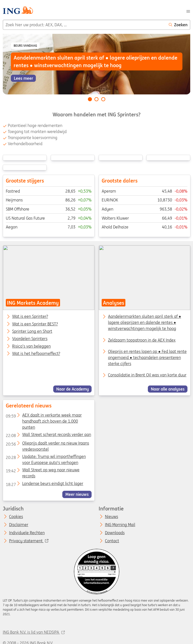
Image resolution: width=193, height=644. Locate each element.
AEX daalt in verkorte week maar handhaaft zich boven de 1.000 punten (44, 416)
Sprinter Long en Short (32, 331)
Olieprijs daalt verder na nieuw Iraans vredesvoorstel (47, 444)
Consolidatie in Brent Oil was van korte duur (147, 375)
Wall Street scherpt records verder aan (48, 435)
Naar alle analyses (168, 389)
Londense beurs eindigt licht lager (44, 484)
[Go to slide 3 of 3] (103, 99)
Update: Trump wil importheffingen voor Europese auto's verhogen (46, 457)
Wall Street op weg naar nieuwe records (42, 471)
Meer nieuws (77, 494)
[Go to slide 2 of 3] (97, 99)
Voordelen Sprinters (30, 339)
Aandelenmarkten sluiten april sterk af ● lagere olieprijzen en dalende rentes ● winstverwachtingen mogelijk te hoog (144, 322)
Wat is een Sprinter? (30, 317)
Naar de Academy (72, 389)
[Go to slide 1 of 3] (90, 99)
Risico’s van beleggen (31, 346)
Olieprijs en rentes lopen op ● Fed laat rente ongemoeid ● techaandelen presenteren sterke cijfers (147, 357)
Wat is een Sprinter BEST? (35, 324)
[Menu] (188, 11)
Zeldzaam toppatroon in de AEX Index (142, 340)
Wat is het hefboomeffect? (36, 354)
